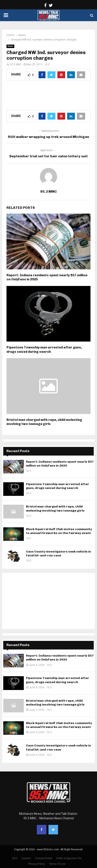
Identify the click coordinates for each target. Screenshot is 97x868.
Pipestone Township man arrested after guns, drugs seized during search (44, 350)
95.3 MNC (16, 64)
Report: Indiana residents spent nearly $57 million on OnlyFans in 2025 (60, 464)
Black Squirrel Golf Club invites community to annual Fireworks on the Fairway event (59, 531)
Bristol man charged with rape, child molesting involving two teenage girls (44, 422)
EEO (15, 858)
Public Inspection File (69, 858)
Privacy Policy (37, 864)
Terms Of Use (57, 864)
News (10, 46)
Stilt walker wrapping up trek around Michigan (48, 137)
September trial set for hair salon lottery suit (48, 156)
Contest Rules (44, 858)
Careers (26, 858)
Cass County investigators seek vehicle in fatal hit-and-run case (58, 553)
